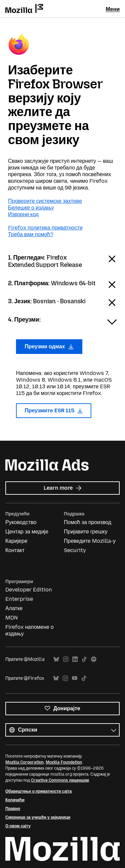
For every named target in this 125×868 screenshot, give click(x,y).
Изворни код (23, 214)
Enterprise (19, 599)
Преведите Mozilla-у (90, 541)
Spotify (94, 659)
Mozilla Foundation (64, 762)
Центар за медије (27, 532)
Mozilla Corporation (24, 762)
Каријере (16, 541)
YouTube (75, 678)
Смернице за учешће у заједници (38, 817)
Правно (13, 809)
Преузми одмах (49, 346)
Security (75, 550)
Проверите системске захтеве (45, 201)
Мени (113, 9)
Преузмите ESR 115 (54, 410)
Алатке (14, 608)
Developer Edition (29, 590)
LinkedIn (75, 659)
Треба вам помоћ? (31, 234)
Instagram (66, 659)
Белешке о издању (31, 208)
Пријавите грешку (86, 532)
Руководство (21, 522)
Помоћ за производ (88, 522)
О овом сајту (18, 826)
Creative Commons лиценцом (60, 780)
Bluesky (56, 659)
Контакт (15, 550)
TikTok (84, 659)
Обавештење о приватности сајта (38, 791)
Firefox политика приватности (45, 228)
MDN (11, 618)
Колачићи (15, 800)
